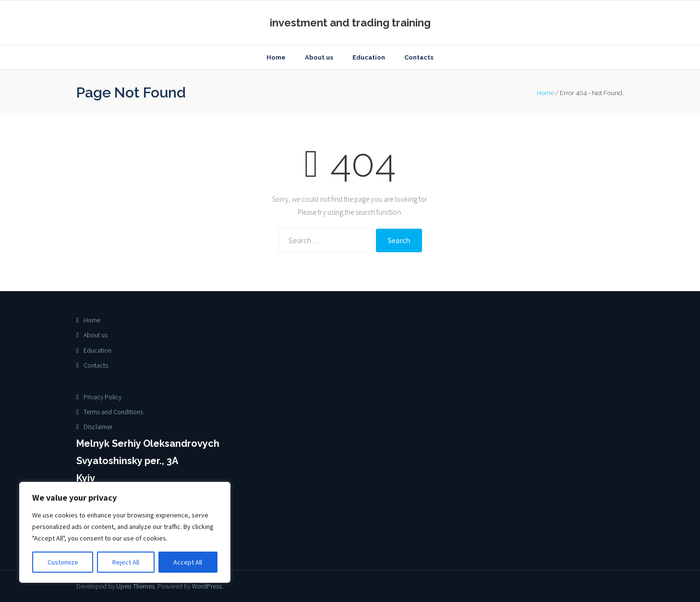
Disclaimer (98, 427)
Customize (63, 562)
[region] (125, 532)
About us (96, 335)
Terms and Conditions (113, 412)
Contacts (96, 365)
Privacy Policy (103, 397)
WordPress (207, 586)
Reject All (126, 562)
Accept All (188, 562)
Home (545, 93)
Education (97, 350)
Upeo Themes (135, 586)
